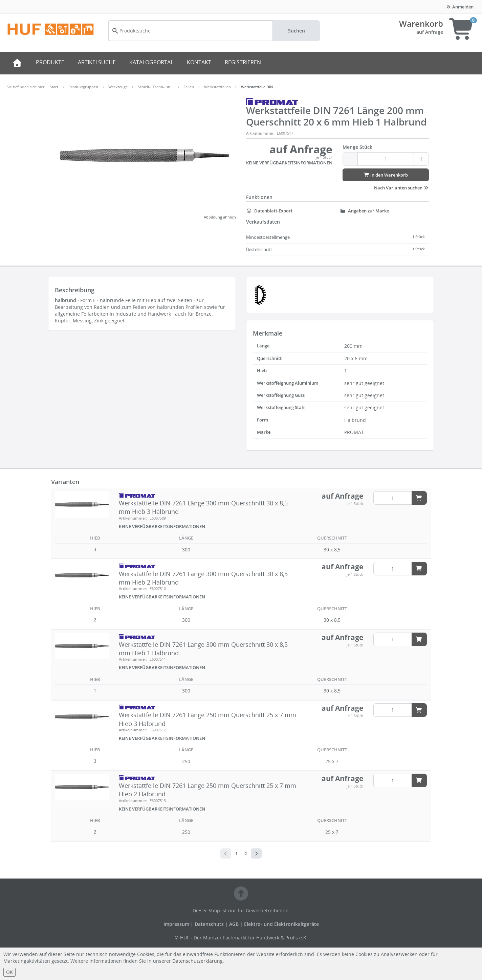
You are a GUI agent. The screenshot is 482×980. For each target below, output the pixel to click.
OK (9, 972)
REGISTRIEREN (243, 62)
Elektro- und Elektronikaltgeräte (281, 924)
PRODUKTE (50, 62)
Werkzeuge (118, 87)
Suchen (297, 31)
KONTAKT (199, 62)
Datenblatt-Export (269, 211)
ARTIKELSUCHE (97, 62)
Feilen (189, 87)
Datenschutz (209, 924)
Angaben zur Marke (364, 211)
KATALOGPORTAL (151, 62)
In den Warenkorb (386, 175)
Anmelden (460, 7)
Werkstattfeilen (217, 87)
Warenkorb (421, 24)
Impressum (177, 924)
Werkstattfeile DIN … (259, 87)
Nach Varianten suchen (401, 188)
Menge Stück (357, 147)
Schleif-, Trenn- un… (156, 87)
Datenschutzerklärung (198, 961)
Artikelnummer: (260, 133)
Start (54, 87)
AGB (235, 924)
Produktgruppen (83, 87)
